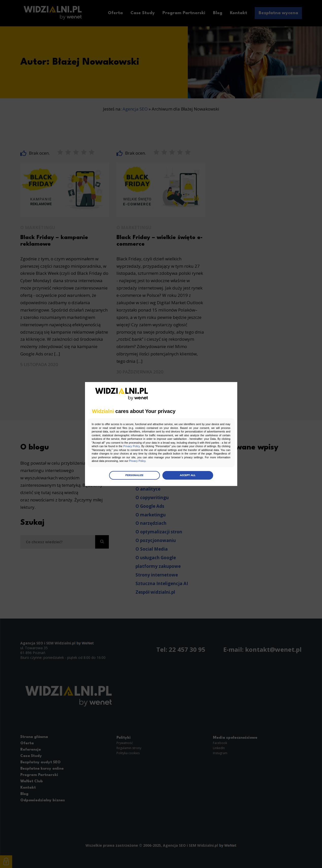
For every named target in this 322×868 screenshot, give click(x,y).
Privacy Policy (189, 446)
